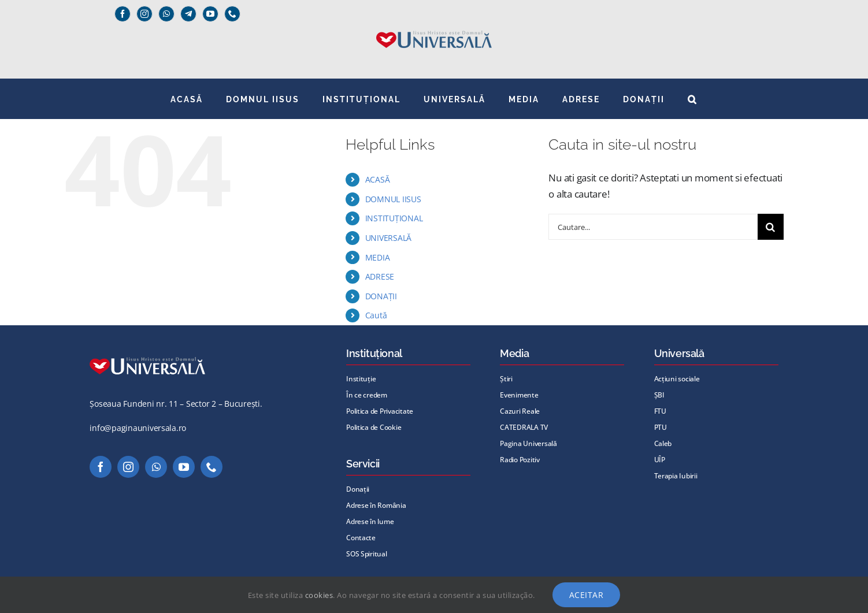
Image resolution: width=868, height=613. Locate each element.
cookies (319, 595)
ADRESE (380, 276)
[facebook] (123, 14)
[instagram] (144, 14)
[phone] (232, 14)
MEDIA (378, 257)
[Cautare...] (653, 227)
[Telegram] (188, 14)
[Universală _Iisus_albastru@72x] (434, 27)
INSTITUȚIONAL (394, 218)
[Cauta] (771, 227)
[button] (693, 99)
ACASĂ (378, 179)
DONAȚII (381, 296)
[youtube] (210, 14)
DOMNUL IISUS (393, 199)
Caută (376, 315)
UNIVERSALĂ (388, 238)
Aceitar (587, 595)
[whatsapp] (166, 14)
